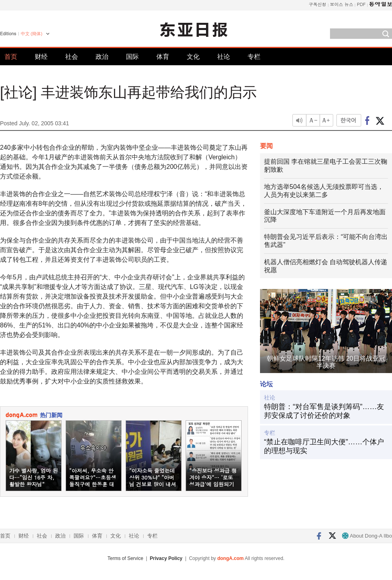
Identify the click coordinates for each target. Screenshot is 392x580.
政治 (102, 57)
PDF (361, 4)
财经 (41, 57)
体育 (163, 57)
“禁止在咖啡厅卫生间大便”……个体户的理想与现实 (324, 446)
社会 (72, 57)
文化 (193, 57)
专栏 (254, 57)
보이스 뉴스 (342, 4)
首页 (11, 57)
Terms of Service (125, 558)
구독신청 (318, 4)
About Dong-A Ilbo (367, 536)
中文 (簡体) (32, 34)
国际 (132, 57)
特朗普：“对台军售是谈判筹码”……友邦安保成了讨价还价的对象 (324, 411)
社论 (224, 57)
